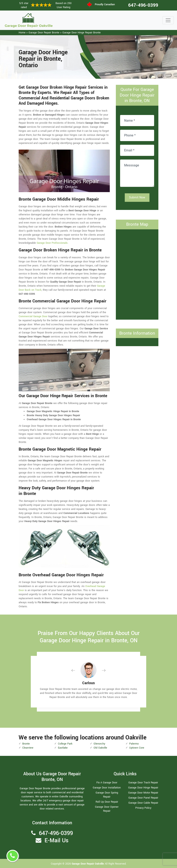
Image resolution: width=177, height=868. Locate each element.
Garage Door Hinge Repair (143, 788)
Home (22, 33)
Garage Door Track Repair (143, 783)
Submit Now (137, 197)
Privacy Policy (143, 808)
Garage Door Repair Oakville (88, 864)
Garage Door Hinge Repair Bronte (82, 33)
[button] (76, 670)
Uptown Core (137, 748)
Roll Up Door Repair (107, 802)
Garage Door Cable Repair (143, 803)
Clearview (28, 748)
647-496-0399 (143, 5)
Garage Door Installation (107, 788)
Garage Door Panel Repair (143, 798)
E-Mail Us (57, 841)
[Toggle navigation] (168, 20)
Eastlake (63, 748)
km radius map (137, 274)
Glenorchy (99, 744)
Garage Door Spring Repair (107, 795)
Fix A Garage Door (107, 783)
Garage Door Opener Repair (107, 809)
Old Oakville (100, 748)
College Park (65, 744)
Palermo (134, 744)
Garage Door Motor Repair (143, 793)
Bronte (26, 744)
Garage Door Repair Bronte (44, 33)
